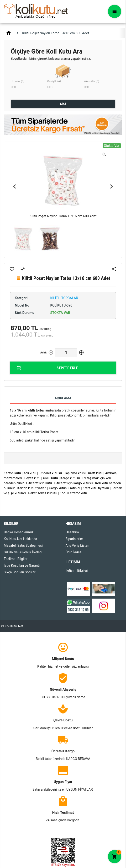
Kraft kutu (95, 473)
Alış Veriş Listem (78, 546)
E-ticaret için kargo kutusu (73, 483)
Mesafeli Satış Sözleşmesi (23, 546)
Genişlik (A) (54, 81)
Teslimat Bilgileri (16, 559)
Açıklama (63, 398)
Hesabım (72, 532)
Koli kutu (30, 473)
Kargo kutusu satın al (65, 488)
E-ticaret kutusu (50, 473)
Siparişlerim (74, 539)
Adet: (44, 353)
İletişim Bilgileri (77, 570)
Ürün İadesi (74, 552)
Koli (46, 478)
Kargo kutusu (70, 478)
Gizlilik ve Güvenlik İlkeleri (23, 552)
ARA (63, 104)
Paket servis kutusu (43, 493)
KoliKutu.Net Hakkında (21, 539)
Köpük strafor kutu (73, 493)
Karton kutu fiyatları (32, 488)
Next (111, 187)
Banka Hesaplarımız (19, 532)
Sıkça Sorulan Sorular (20, 572)
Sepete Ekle (47, 368)
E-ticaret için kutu (39, 483)
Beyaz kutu (32, 478)
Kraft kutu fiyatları (96, 488)
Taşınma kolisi (75, 473)
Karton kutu (12, 473)
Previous (15, 187)
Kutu (55, 478)
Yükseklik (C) (92, 81)
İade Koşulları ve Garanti (22, 565)
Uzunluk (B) (18, 81)
